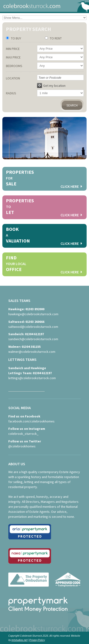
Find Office (44, 265)
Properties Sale (44, 179)
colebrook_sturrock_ (23, 434)
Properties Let (44, 208)
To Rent (55, 38)
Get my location (51, 85)
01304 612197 (34, 334)
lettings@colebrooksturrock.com (32, 378)
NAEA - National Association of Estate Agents (30, 558)
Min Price (13, 49)
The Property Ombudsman (44, 582)
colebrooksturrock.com (44, 6)
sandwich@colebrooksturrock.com (33, 339)
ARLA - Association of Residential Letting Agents (30, 533)
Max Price (13, 57)
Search (72, 105)
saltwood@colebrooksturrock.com (33, 327)
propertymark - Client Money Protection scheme (38, 606)
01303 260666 (35, 322)
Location (13, 78)
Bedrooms (14, 66)
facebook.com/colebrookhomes (31, 421)
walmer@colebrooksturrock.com (32, 352)
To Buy (16, 38)
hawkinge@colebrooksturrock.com (33, 314)
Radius (11, 93)
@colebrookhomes (22, 446)
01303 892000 (35, 309)
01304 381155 (31, 347)
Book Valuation (44, 236)
